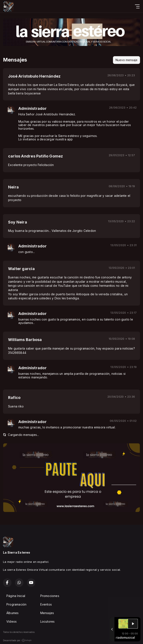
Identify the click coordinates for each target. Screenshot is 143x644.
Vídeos (12, 621)
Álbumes (12, 613)
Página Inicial (16, 596)
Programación (17, 604)
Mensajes (47, 613)
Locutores (48, 621)
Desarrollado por (17, 640)
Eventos (46, 604)
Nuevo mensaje (126, 60)
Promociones (50, 596)
